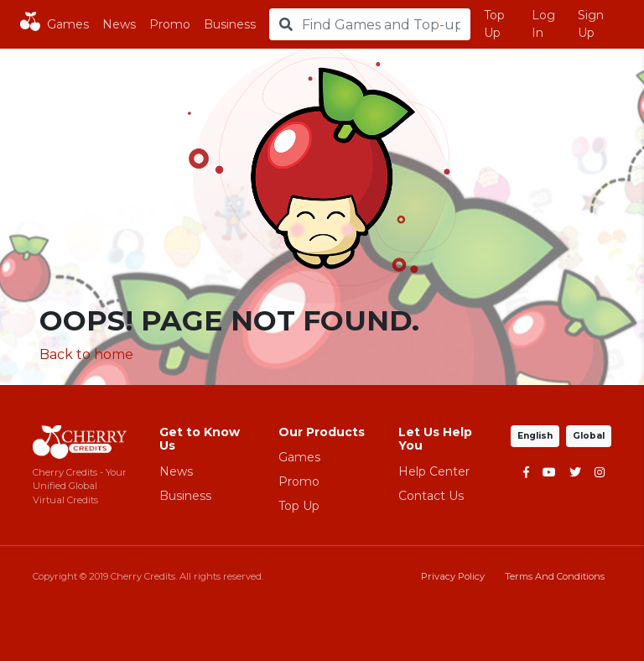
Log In (543, 24)
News (119, 24)
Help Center (434, 471)
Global (589, 436)
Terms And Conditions (555, 576)
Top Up (494, 24)
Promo (170, 24)
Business (230, 24)
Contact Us (431, 496)
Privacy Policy (453, 576)
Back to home (86, 354)
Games (68, 24)
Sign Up (591, 24)
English (535, 436)
